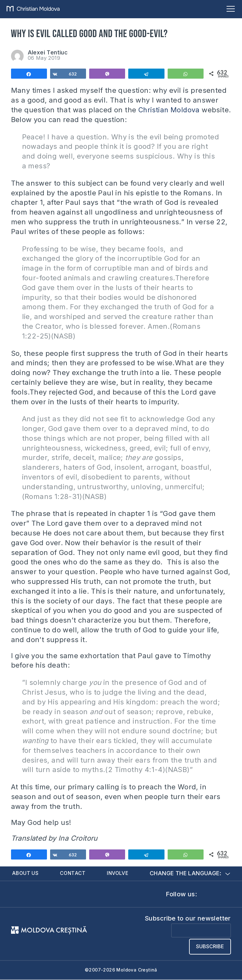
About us (26, 873)
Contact (73, 873)
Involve (118, 873)
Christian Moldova (170, 110)
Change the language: (190, 874)
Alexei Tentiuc (48, 52)
